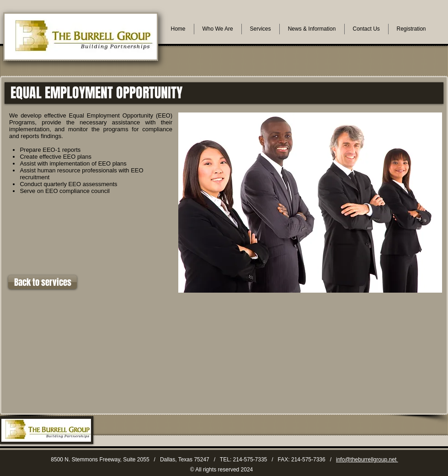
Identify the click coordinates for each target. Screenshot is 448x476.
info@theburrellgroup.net (367, 460)
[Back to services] (43, 282)
